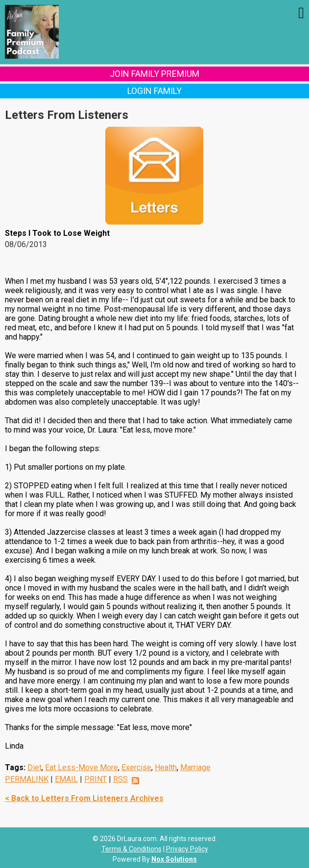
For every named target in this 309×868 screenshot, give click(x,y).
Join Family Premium (154, 74)
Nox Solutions (174, 859)
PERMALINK (27, 779)
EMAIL (66, 779)
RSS (120, 779)
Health (166, 767)
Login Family (154, 91)
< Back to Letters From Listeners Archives (84, 798)
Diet (35, 767)
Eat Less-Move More (82, 767)
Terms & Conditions (131, 849)
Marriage (195, 767)
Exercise (136, 767)
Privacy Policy (187, 849)
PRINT (95, 779)
